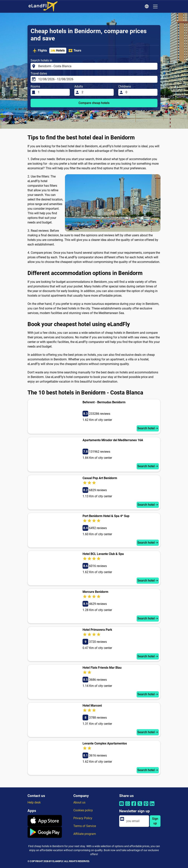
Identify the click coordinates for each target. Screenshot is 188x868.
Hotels (58, 51)
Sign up (155, 821)
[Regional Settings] (147, 7)
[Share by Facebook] (134, 806)
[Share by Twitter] (140, 806)
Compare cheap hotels (94, 103)
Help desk (34, 802)
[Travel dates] (97, 79)
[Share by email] (122, 806)
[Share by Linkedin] (152, 806)
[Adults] (96, 92)
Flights (40, 51)
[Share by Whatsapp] (128, 806)
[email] (136, 821)
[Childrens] (140, 92)
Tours (75, 51)
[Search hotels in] (97, 66)
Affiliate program (85, 834)
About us (79, 802)
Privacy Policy (83, 818)
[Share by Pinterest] (146, 806)
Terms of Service (85, 826)
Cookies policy (83, 810)
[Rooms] (53, 92)
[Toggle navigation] (155, 7)
